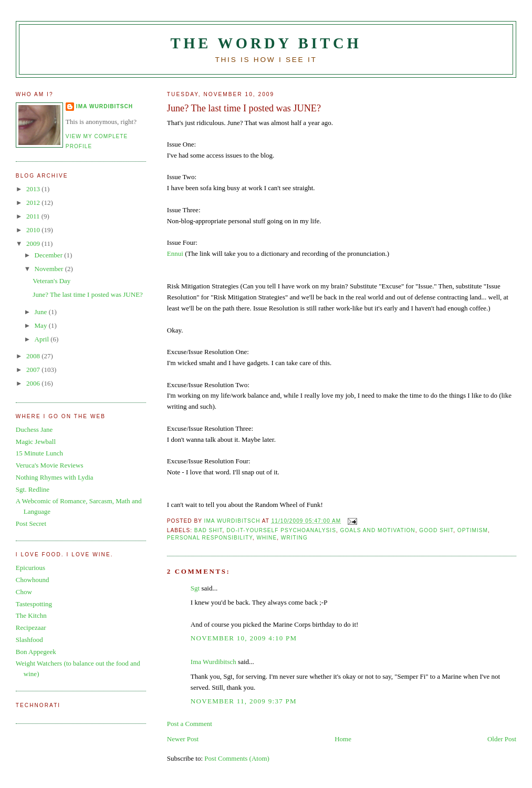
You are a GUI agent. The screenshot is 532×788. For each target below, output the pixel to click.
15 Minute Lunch (39, 453)
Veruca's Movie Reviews (50, 465)
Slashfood (29, 640)
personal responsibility (210, 538)
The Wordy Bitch (266, 43)
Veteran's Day (51, 281)
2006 (34, 383)
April (43, 339)
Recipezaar (31, 628)
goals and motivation (378, 530)
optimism (473, 530)
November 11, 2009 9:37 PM (244, 701)
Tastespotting (34, 604)
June (42, 312)
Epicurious (30, 568)
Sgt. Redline (33, 489)
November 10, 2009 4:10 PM (244, 638)
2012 (34, 203)
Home (343, 739)
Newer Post (183, 739)
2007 (34, 370)
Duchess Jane (34, 429)
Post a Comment (190, 724)
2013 (34, 189)
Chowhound (33, 580)
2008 (34, 356)
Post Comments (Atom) (237, 758)
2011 (34, 216)
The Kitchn (31, 615)
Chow (24, 592)
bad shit (208, 530)
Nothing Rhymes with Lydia (55, 477)
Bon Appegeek (36, 652)
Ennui (175, 253)
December (50, 255)
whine (267, 538)
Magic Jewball (36, 442)
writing (294, 538)
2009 (34, 243)
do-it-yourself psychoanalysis (281, 530)
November (50, 269)
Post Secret (31, 523)
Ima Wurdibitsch (213, 662)
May (42, 325)
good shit (436, 530)
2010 (34, 230)
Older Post (502, 739)
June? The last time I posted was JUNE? (88, 294)
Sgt (195, 588)
